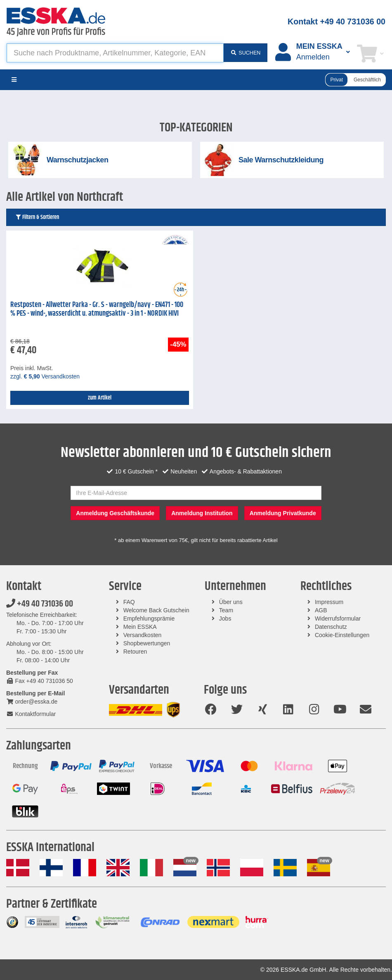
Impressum (329, 602)
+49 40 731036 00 (40, 604)
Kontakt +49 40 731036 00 (337, 21)
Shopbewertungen (147, 643)
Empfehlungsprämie (149, 618)
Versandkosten (143, 635)
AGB (321, 610)
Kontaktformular (31, 714)
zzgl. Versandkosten (45, 376)
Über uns (231, 602)
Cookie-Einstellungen (342, 635)
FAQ (129, 602)
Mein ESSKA (140, 627)
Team (226, 610)
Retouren (135, 652)
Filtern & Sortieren (37, 217)
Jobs (225, 618)
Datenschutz (331, 627)
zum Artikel (100, 398)
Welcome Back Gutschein (156, 610)
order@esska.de (32, 702)
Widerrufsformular (338, 618)
